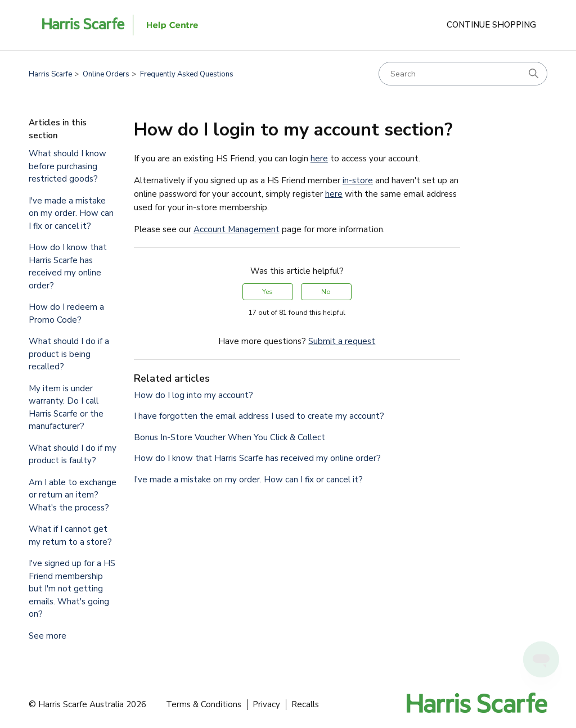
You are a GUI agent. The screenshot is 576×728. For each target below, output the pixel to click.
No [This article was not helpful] (326, 292)
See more (48, 636)
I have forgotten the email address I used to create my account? (259, 416)
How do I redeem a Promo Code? (66, 313)
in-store (358, 180)
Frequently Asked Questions (187, 74)
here (319, 159)
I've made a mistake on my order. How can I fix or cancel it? (71, 213)
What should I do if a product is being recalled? (69, 354)
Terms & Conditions (204, 704)
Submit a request (342, 341)
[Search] (463, 74)
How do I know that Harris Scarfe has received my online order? (68, 266)
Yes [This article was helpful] (267, 292)
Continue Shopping (491, 25)
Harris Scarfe (50, 74)
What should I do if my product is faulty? (73, 455)
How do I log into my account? (193, 395)
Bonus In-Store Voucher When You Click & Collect (229, 437)
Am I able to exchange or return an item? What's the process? (73, 495)
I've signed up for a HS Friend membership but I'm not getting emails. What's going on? (72, 589)
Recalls (305, 704)
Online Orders (106, 74)
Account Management (237, 229)
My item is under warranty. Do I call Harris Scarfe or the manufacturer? (66, 408)
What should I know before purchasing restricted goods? (67, 166)
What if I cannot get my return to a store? (70, 535)
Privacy (266, 704)
